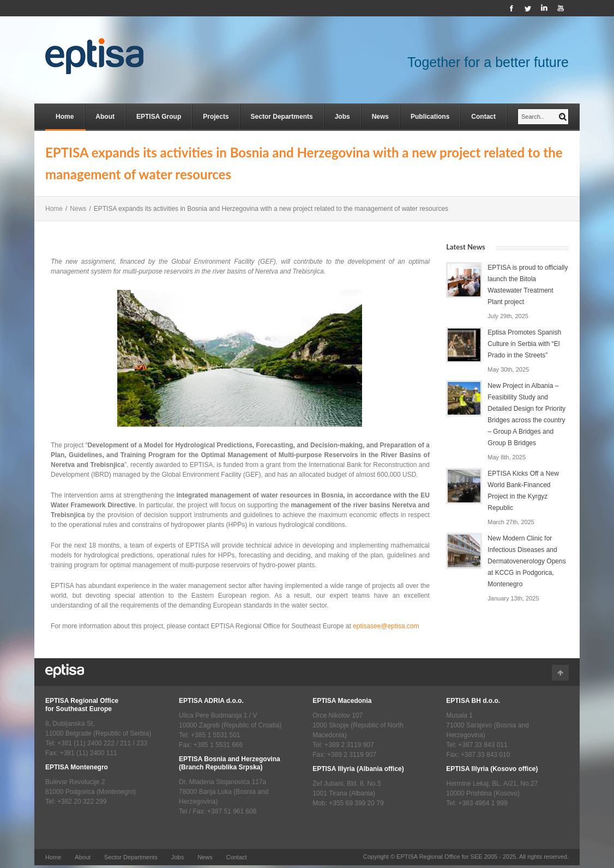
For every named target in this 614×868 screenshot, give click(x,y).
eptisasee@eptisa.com (386, 626)
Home (65, 117)
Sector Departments (282, 117)
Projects (216, 117)
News (380, 117)
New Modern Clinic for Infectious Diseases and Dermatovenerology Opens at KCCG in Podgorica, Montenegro (526, 561)
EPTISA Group (159, 117)
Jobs (342, 117)
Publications (430, 117)
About (105, 117)
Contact (483, 117)
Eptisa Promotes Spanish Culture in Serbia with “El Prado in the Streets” (524, 344)
